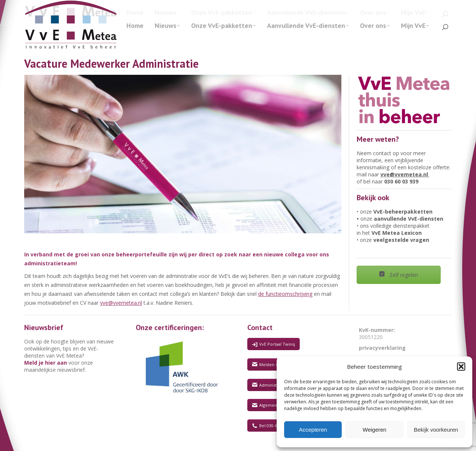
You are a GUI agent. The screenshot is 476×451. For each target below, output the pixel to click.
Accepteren (313, 430)
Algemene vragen (273, 405)
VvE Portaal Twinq (274, 344)
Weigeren (374, 430)
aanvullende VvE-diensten (409, 219)
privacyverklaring (382, 348)
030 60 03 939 (401, 181)
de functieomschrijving (285, 294)
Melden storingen (273, 364)
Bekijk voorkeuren (436, 430)
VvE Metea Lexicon (397, 233)
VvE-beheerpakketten (403, 212)
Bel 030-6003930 (271, 426)
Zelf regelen (398, 275)
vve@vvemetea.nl (121, 303)
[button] (461, 367)
